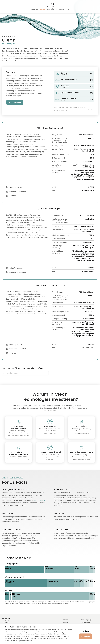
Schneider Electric (69, 99)
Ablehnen (86, 631)
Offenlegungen (87, 620)
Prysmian (65, 86)
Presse (65, 623)
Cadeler (64, 73)
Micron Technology (69, 79)
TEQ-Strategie (40, 500)
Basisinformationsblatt (17, 192)
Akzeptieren (86, 636)
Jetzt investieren (15, 102)
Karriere (66, 620)
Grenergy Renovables (70, 92)
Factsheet (13, 196)
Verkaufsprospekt (16, 187)
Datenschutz (86, 623)
